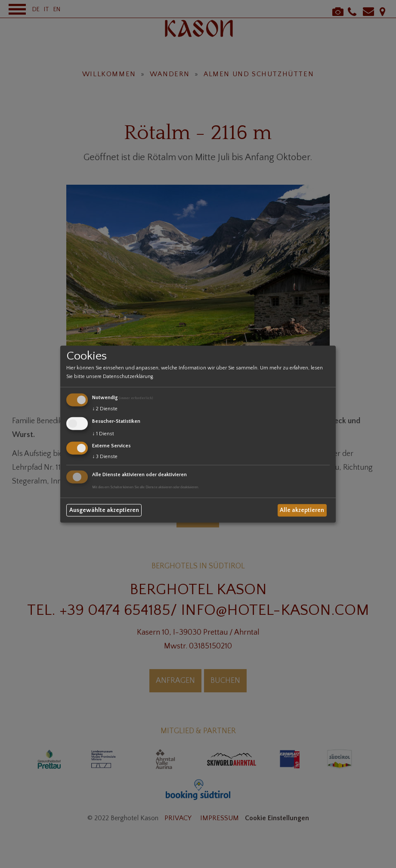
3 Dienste (105, 457)
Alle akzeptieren (302, 510)
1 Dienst (103, 433)
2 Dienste (105, 409)
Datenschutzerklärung (128, 377)
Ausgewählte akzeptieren (104, 510)
